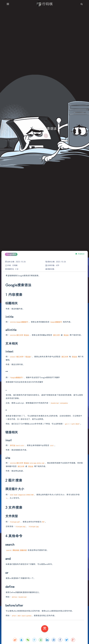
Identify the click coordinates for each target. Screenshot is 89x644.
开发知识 (81, 254)
